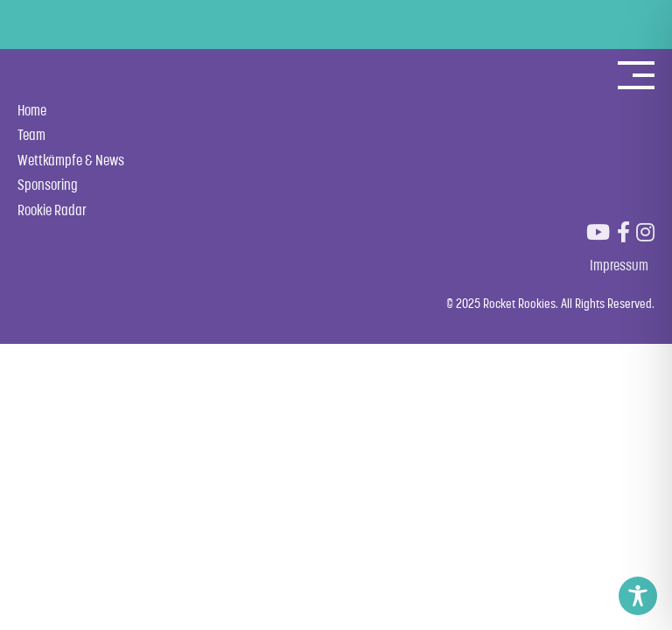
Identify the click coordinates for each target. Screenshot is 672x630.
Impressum (619, 265)
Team (31, 135)
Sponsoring (48, 185)
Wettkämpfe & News (71, 160)
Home (32, 110)
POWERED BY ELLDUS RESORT (336, 24)
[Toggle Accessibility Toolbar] (638, 596)
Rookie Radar (52, 210)
